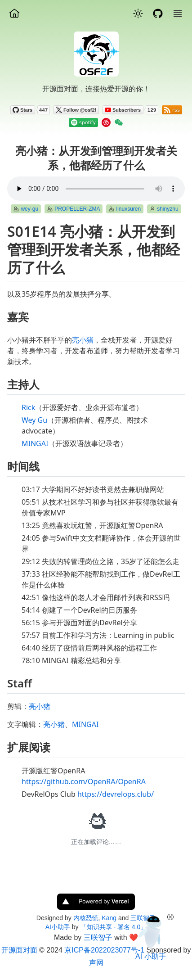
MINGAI (35, 443)
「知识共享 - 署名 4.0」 (114, 927)
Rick (28, 407)
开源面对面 (19, 950)
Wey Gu (34, 420)
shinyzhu (167, 209)
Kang (109, 918)
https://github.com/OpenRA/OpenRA (84, 781)
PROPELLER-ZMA (77, 209)
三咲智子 (98, 937)
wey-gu (29, 209)
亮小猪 (83, 340)
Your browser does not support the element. (96, 189)
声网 (96, 963)
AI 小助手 (151, 956)
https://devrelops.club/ (116, 794)
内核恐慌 (86, 918)
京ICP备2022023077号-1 (104, 950)
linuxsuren (128, 209)
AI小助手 (58, 927)
